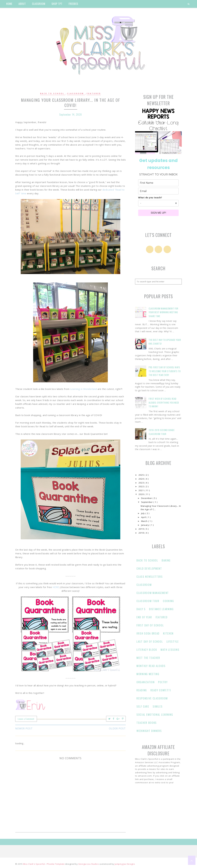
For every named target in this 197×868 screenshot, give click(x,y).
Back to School (53, 93)
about (22, 4)
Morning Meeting (148, 674)
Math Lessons (170, 650)
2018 (142, 533)
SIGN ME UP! (158, 213)
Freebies (73, 4)
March (145, 521)
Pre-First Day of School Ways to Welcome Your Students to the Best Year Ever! (165, 371)
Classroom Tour (148, 601)
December (147, 498)
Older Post (117, 728)
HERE (56, 587)
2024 (142, 479)
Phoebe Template (56, 864)
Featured (94, 93)
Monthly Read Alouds (151, 666)
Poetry (163, 682)
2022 (142, 486)
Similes (158, 706)
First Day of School (150, 625)
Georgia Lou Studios (89, 864)
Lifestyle (173, 641)
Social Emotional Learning (155, 715)
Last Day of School (150, 641)
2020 (142, 494)
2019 (142, 529)
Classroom (76, 93)
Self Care (143, 706)
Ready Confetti (161, 690)
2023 (142, 483)
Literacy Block (147, 650)
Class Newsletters (150, 577)
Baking (166, 560)
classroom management (153, 593)
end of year (144, 617)
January (145, 525)
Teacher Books (147, 723)
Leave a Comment (26, 719)
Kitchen (168, 633)
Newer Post (24, 728)
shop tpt (57, 4)
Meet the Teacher (148, 658)
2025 (142, 475)
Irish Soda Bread (148, 633)
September (147, 502)
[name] (158, 183)
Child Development (149, 568)
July (143, 513)
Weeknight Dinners (149, 731)
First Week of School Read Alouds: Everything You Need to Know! (164, 402)
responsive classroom (152, 698)
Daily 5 (141, 609)
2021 (142, 490)
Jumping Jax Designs (125, 864)
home (9, 4)
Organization (145, 682)
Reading (142, 690)
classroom (39, 4)
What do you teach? (150, 197)
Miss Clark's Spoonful (34, 864)
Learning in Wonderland (84, 389)
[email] (158, 191)
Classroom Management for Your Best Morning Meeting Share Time (163, 312)
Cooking (168, 601)
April (144, 517)
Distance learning (161, 609)
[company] (158, 203)
